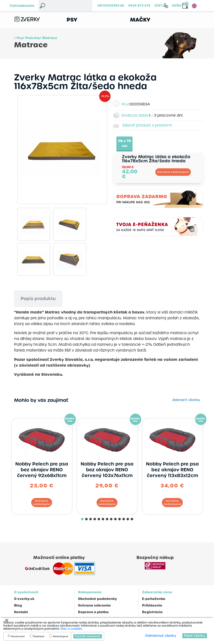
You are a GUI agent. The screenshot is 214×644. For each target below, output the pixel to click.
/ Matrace (48, 38)
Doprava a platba (93, 612)
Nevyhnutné (18, 637)
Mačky (140, 20)
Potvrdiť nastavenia (88, 636)
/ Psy (19, 38)
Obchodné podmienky (97, 599)
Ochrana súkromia (94, 605)
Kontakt (21, 612)
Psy (72, 20)
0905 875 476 (139, 6)
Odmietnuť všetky (161, 636)
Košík (177, 6)
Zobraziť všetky (186, 400)
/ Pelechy (31, 38)
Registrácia (152, 612)
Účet (159, 6)
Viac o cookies (71, 629)
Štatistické (39, 637)
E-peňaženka (154, 599)
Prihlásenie (152, 605)
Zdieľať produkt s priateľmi (147, 125)
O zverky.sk (24, 599)
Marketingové (61, 637)
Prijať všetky (195, 636)
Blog (18, 605)
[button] (82, 519)
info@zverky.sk (111, 6)
